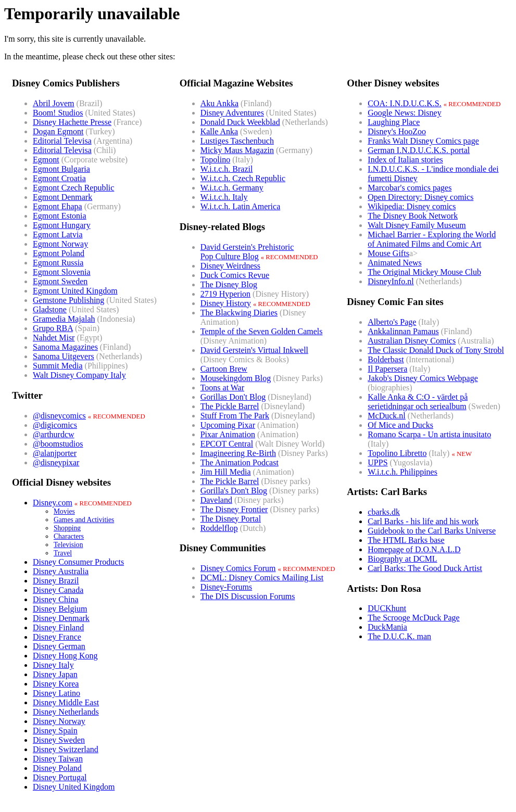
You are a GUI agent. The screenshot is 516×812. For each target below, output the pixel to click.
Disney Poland (57, 768)
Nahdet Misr (54, 338)
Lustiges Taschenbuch (237, 141)
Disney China (56, 599)
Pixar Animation (228, 434)
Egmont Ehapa (58, 206)
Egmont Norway (60, 244)
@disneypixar (56, 462)
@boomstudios (58, 444)
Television (68, 545)
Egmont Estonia (60, 216)
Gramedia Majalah (64, 319)
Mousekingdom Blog (236, 378)
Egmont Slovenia (62, 272)
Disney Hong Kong (65, 656)
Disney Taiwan (58, 759)
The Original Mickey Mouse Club (424, 272)
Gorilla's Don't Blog (234, 491)
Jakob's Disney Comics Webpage (423, 378)
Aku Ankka (219, 103)
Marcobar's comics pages (410, 188)
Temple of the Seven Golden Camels (262, 331)
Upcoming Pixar (228, 425)
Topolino (216, 160)
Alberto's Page (392, 322)
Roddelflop (219, 528)
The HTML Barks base (406, 540)
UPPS (377, 462)
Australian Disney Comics (412, 341)
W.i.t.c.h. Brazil (227, 169)
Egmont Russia (58, 263)
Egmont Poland (59, 253)
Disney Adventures (232, 113)
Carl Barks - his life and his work (423, 521)
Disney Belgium (60, 609)
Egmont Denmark (62, 197)
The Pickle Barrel (230, 406)
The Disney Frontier (234, 509)
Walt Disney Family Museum (417, 225)
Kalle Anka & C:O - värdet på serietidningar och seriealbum (418, 402)
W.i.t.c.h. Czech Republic (243, 178)
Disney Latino (56, 693)
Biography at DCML (402, 559)
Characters (69, 536)
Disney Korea (56, 684)
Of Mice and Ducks (400, 425)
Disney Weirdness (230, 266)
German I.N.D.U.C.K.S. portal (419, 150)
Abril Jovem (54, 103)
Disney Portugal (60, 777)
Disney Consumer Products (78, 562)
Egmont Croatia (59, 178)
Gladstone (50, 309)
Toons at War (222, 388)
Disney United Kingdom (74, 787)
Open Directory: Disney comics (420, 197)
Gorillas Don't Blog (233, 397)
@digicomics (55, 425)
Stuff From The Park (235, 416)
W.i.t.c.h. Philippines (402, 472)
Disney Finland (58, 627)
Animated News (395, 263)
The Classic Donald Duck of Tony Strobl (436, 350)
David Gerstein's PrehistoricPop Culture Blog (247, 252)
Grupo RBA (53, 328)
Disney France (57, 637)
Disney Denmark (61, 618)
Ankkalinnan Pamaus (403, 331)
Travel (63, 553)
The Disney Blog (229, 284)
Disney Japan (55, 674)
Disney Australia (61, 571)
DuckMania (387, 627)
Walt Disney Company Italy (79, 375)
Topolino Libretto (397, 453)
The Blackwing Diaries (239, 313)
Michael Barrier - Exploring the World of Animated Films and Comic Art (432, 239)
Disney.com (53, 503)
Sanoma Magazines (65, 347)
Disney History (226, 303)
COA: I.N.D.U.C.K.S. (404, 103)
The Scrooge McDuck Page (413, 618)
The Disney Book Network (413, 216)
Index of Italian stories (405, 160)
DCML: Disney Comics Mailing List (262, 578)
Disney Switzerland (66, 749)
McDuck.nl (386, 416)
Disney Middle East (66, 702)
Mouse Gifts (388, 253)
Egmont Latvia (58, 234)
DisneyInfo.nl (391, 281)
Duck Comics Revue (235, 275)
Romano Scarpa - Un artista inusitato (429, 434)
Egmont (46, 160)
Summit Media (58, 366)
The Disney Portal (231, 519)
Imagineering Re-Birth (238, 453)
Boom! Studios (58, 113)
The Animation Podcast (240, 462)
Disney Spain (55, 731)
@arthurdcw (54, 434)
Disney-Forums (226, 587)
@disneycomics (59, 416)
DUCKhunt (387, 608)
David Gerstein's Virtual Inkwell (254, 350)
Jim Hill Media (226, 472)
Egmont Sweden (60, 281)
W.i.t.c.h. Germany (232, 188)
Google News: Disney (404, 113)
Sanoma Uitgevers (64, 356)
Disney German (59, 646)
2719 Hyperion (225, 294)
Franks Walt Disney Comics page (423, 141)
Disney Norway (59, 721)
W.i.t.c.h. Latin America (241, 206)
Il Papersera (387, 369)
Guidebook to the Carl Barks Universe (432, 531)
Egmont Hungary (62, 225)
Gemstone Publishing (68, 300)
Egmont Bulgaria (61, 169)
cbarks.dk (384, 512)
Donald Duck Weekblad (240, 122)
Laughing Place (394, 122)
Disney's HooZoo (397, 131)
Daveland (216, 500)
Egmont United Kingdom (75, 291)
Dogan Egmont (58, 131)
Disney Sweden (59, 740)
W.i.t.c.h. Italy (224, 197)
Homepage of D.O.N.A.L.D (414, 549)
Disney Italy (53, 665)
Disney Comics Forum (238, 568)
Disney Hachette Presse (72, 122)
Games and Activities (84, 520)
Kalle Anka (219, 131)
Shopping (67, 528)
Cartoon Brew (224, 369)
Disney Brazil (56, 581)
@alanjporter (55, 453)
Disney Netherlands (66, 712)
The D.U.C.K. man (399, 636)
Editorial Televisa (62, 141)
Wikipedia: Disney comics (412, 206)
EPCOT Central (227, 444)
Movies (64, 511)
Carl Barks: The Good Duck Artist (425, 568)
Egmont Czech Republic (73, 188)
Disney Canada (58, 590)
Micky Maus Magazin (237, 150)
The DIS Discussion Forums (248, 596)
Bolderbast (386, 359)
